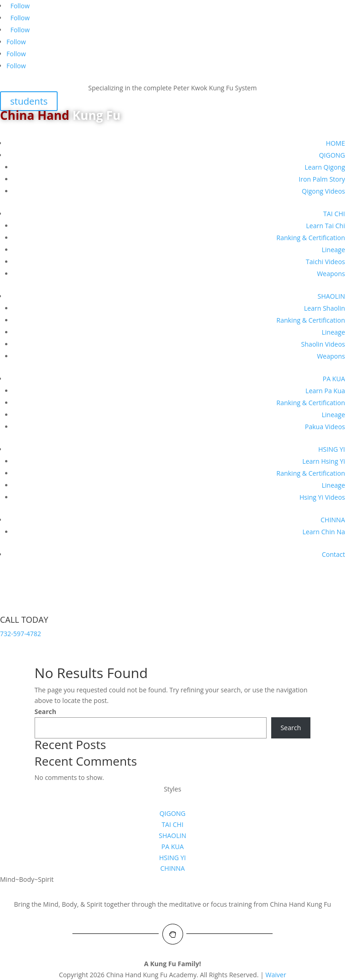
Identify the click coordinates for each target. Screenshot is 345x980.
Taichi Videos (325, 262)
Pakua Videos (325, 427)
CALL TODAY (24, 620)
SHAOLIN (332, 296)
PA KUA (334, 379)
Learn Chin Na (324, 532)
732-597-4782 (21, 634)
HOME (335, 143)
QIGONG (332, 155)
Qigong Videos (323, 191)
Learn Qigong (325, 167)
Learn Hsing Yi (324, 461)
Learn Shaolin (324, 308)
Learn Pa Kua (325, 391)
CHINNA (333, 520)
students (29, 101)
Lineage (333, 250)
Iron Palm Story (322, 179)
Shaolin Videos (323, 344)
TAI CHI (334, 214)
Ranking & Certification (311, 238)
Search (45, 711)
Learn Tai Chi (326, 226)
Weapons (331, 274)
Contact (333, 554)
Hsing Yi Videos (322, 497)
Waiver (276, 975)
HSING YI (332, 449)
